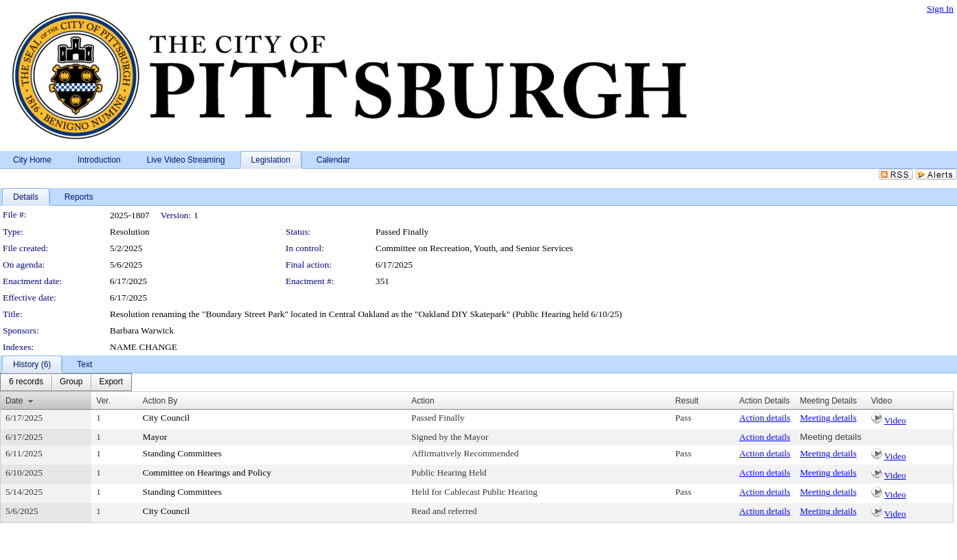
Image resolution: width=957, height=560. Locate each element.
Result (687, 401)
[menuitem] (26, 382)
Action (423, 401)
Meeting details (828, 418)
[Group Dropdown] (71, 382)
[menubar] (66, 382)
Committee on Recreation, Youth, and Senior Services (474, 248)
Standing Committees (182, 453)
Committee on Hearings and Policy (207, 472)
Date (14, 401)
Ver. (103, 401)
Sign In (940, 9)
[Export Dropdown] (111, 382)
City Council (166, 418)
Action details (765, 418)
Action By (160, 401)
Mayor (155, 437)
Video (895, 420)
